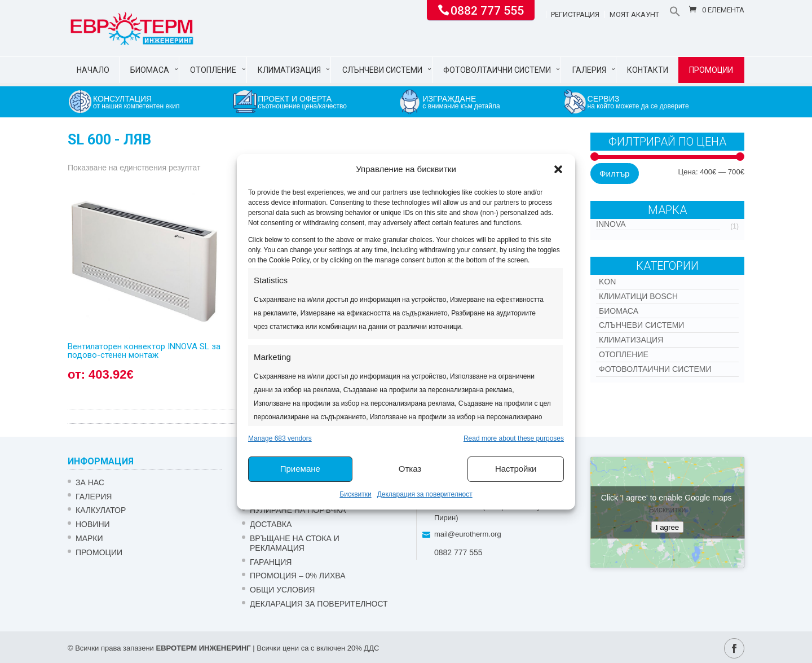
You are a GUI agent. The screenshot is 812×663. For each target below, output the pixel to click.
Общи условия (282, 590)
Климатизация (289, 70)
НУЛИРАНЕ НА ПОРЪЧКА (298, 510)
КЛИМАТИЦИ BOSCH (638, 296)
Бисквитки (355, 494)
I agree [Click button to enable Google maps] (668, 527)
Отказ (410, 469)
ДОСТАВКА (271, 524)
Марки (89, 538)
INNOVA (611, 224)
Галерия (589, 70)
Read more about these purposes (514, 438)
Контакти (648, 70)
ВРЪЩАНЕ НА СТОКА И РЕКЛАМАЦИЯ (295, 543)
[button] (558, 169)
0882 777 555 (487, 10)
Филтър (614, 174)
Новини (93, 524)
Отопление (213, 70)
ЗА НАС (90, 482)
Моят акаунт (634, 15)
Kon (607, 282)
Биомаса (150, 70)
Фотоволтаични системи (497, 70)
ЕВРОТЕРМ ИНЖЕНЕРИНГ (203, 648)
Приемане (300, 469)
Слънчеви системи (382, 70)
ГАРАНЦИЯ (271, 562)
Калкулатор (101, 510)
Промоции (711, 70)
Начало (93, 70)
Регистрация (575, 15)
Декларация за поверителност (425, 494)
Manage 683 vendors (280, 438)
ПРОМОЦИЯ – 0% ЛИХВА (298, 576)
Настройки (516, 469)
